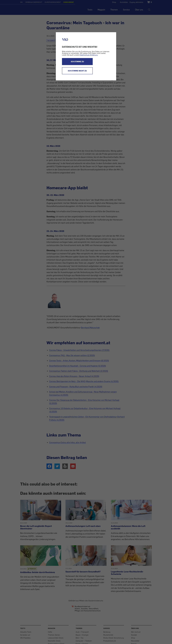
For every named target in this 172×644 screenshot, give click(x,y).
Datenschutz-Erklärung (89, 55)
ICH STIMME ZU (77, 62)
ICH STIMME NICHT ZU (77, 71)
